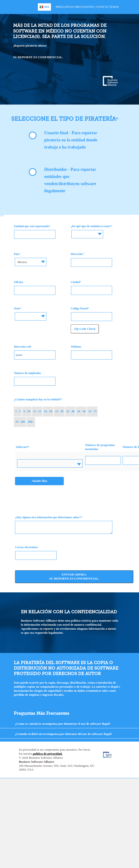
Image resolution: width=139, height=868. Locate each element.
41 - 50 (81, 411)
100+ (31, 422)
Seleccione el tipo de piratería (64, 119)
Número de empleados (27, 373)
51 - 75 (93, 411)
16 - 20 (48, 411)
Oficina (18, 282)
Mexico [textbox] (22, 262)
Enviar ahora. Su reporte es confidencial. (74, 576)
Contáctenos (107, 7)
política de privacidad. (47, 754)
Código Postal (79, 308)
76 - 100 (20, 422)
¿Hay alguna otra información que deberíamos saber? (48, 517)
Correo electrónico (26, 547)
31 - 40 (70, 411)
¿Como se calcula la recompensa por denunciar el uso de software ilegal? (63, 724)
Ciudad (75, 282)
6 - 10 (27, 411)
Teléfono (76, 347)
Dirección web (22, 347)
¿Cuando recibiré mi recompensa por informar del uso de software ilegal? (64, 734)
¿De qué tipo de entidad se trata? (91, 226)
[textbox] (89, 231)
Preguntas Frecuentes (75, 7)
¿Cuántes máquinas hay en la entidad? (37, 399)
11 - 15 (37, 411)
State (17, 308)
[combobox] (89, 234)
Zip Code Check (85, 329)
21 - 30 (59, 411)
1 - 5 (18, 411)
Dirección (77, 254)
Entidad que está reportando (31, 226)
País (16, 254)
